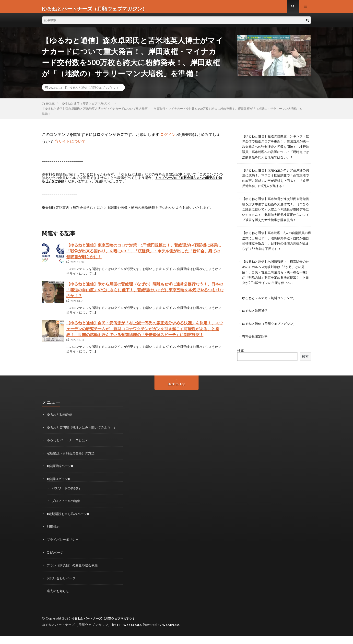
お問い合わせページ (62, 587)
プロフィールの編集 (67, 510)
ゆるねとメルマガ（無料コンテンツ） (271, 309)
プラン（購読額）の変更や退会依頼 (74, 574)
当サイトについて (70, 146)
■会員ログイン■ (59, 489)
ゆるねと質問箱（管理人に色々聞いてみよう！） (84, 438)
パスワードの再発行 (67, 498)
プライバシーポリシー (64, 549)
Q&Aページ (56, 561)
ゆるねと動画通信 (256, 322)
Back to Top (177, 395)
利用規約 (54, 536)
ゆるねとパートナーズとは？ (69, 451)
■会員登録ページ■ (61, 476)
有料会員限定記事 (256, 347)
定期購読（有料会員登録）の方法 (72, 463)
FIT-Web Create (130, 633)
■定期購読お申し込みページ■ (69, 523)
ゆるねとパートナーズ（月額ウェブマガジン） (106, 627)
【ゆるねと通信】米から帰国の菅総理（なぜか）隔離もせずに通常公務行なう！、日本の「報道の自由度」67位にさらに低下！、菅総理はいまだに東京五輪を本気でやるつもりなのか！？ (145, 294)
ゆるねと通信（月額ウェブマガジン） (94, 92)
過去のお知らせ (59, 600)
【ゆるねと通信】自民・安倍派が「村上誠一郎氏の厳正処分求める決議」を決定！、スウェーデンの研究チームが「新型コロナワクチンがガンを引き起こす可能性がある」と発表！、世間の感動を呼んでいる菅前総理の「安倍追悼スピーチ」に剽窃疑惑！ (145, 333)
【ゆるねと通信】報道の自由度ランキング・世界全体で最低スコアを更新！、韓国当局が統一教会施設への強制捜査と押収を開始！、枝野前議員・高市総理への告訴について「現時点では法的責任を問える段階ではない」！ (276, 151)
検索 (241, 361)
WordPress (174, 633)
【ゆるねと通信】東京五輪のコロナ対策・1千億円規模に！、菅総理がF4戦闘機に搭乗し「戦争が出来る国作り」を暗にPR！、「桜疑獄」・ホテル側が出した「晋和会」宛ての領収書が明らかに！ (144, 255)
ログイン (168, 139)
